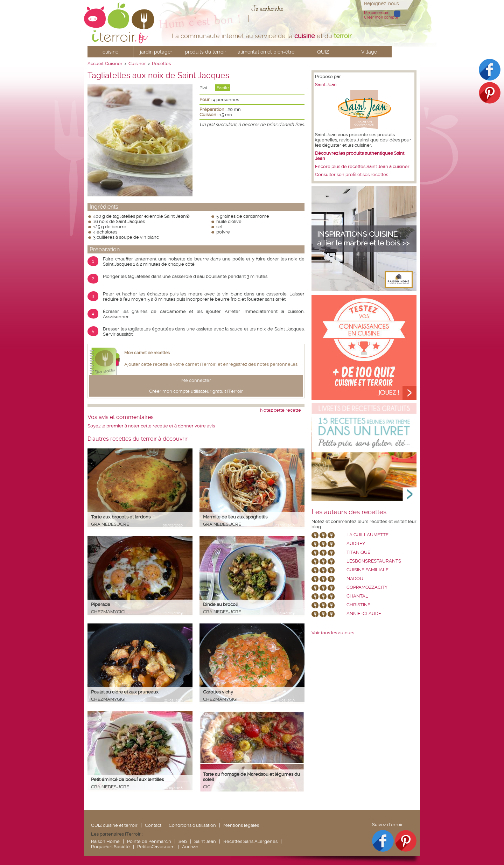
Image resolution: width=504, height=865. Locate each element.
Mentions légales (241, 825)
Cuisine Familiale (367, 570)
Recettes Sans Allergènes (250, 841)
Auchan (190, 847)
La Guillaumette (367, 535)
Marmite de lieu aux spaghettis (235, 517)
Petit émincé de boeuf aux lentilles (127, 779)
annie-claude (364, 613)
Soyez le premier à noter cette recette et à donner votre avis (151, 426)
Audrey (356, 543)
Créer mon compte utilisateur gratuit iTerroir (196, 391)
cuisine (110, 52)
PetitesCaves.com (156, 847)
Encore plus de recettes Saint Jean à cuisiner (362, 166)
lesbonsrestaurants (374, 561)
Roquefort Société (110, 847)
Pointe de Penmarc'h (149, 841)
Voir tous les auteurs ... (334, 633)
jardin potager (156, 52)
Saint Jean (326, 85)
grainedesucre (110, 524)
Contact (153, 825)
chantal (357, 596)
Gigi (207, 787)
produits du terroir (205, 52)
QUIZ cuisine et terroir (114, 825)
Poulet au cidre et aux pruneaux (125, 692)
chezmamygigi (108, 612)
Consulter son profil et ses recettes (352, 175)
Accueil (95, 64)
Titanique (358, 552)
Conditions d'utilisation (192, 825)
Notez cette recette (281, 410)
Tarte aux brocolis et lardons (121, 517)
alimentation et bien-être (266, 52)
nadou (355, 578)
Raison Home (105, 841)
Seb (183, 841)
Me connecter (376, 13)
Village (369, 52)
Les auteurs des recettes (349, 512)
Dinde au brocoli (220, 604)
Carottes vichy (218, 692)
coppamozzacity (367, 587)
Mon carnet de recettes (147, 353)
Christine (358, 605)
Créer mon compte (381, 17)
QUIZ (323, 52)
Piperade (101, 604)
